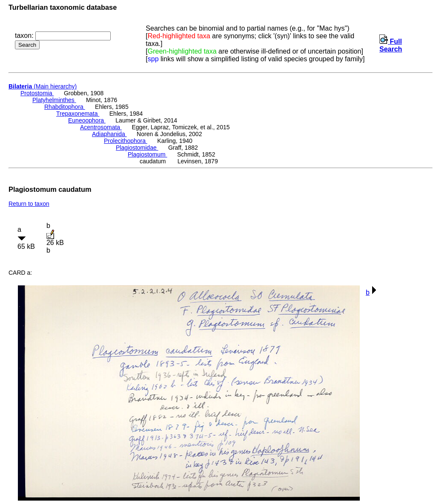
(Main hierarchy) (43, 86)
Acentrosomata (101, 127)
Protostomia (37, 93)
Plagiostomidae (137, 148)
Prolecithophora (126, 141)
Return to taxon (29, 204)
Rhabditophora (65, 107)
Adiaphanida (109, 134)
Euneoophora (87, 120)
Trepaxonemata (78, 114)
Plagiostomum (148, 154)
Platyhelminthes (54, 100)
